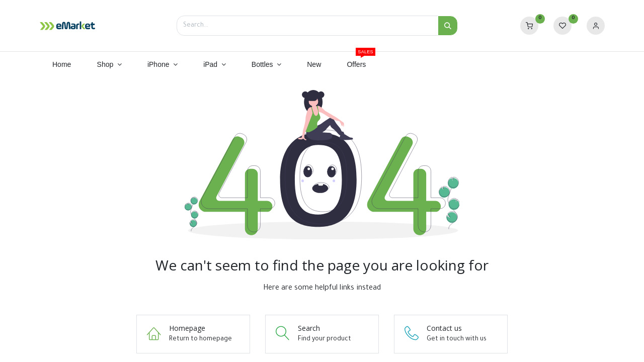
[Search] (448, 26)
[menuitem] (62, 65)
